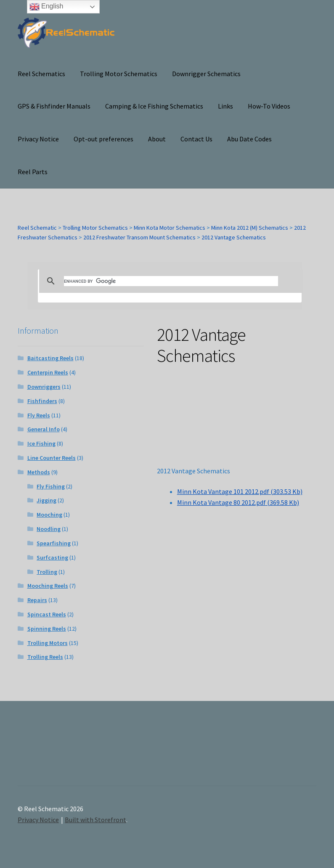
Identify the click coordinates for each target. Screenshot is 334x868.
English (46, 7)
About (157, 139)
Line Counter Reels (52, 458)
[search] (171, 281)
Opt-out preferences (103, 139)
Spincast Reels (47, 614)
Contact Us (196, 139)
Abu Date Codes (249, 139)
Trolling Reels (45, 657)
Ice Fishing (41, 443)
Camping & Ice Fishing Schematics (154, 106)
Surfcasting (52, 557)
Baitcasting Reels (50, 358)
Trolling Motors (48, 643)
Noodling (49, 529)
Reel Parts (33, 172)
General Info (44, 429)
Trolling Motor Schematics (119, 74)
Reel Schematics (41, 74)
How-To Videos (269, 106)
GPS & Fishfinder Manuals (54, 106)
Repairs (37, 600)
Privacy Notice (38, 139)
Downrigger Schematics (206, 74)
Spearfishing (54, 543)
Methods (39, 472)
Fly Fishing (51, 486)
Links (225, 106)
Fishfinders (42, 401)
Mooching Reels (48, 586)
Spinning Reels (47, 629)
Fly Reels (39, 415)
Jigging (46, 500)
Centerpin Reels (48, 372)
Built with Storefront (95, 820)
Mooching (49, 515)
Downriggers (44, 387)
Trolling (47, 572)
